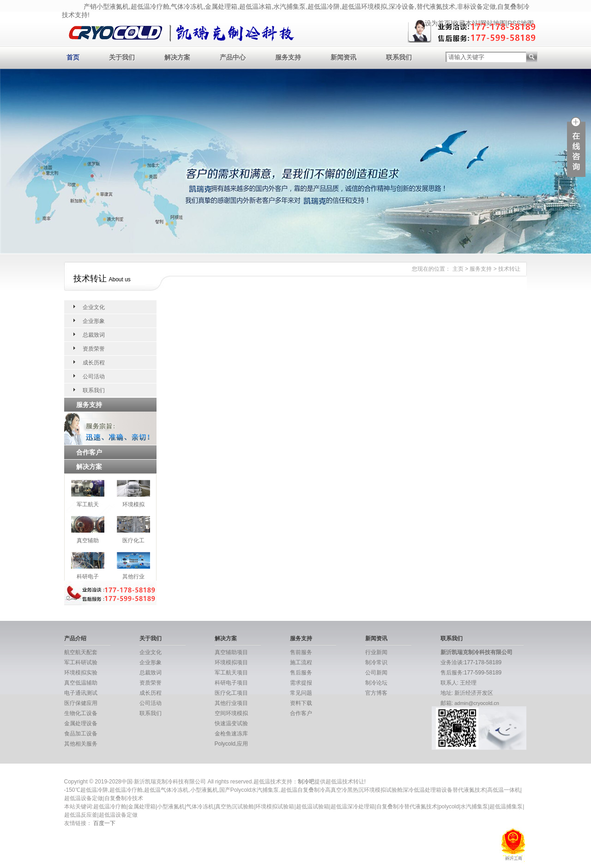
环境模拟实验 (81, 673)
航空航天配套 (81, 652)
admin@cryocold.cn (477, 703)
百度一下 (104, 823)
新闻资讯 (344, 57)
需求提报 (301, 683)
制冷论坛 (376, 683)
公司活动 (94, 376)
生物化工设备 (81, 713)
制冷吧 (306, 782)
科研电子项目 (231, 683)
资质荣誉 (94, 349)
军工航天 (88, 504)
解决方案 (177, 57)
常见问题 (301, 693)
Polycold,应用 (232, 744)
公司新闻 (376, 673)
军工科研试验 (81, 662)
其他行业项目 (231, 703)
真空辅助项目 (231, 652)
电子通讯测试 (81, 693)
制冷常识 (376, 662)
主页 (458, 269)
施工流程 (301, 662)
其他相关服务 (81, 744)
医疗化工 (133, 540)
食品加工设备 (81, 734)
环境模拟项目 (231, 662)
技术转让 (509, 269)
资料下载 (301, 703)
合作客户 (301, 713)
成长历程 (94, 363)
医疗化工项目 (231, 693)
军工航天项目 (231, 673)
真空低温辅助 (81, 683)
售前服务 (301, 652)
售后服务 (301, 673)
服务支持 (288, 57)
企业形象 (94, 321)
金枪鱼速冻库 (231, 734)
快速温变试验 (231, 723)
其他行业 (133, 577)
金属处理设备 (81, 723)
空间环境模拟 (231, 713)
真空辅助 (88, 540)
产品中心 (233, 57)
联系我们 (399, 57)
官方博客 (376, 693)
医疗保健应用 (81, 703)
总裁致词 (94, 335)
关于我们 (122, 57)
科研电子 (88, 577)
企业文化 (94, 307)
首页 (73, 57)
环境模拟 (133, 504)
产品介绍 (75, 638)
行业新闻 (376, 652)
